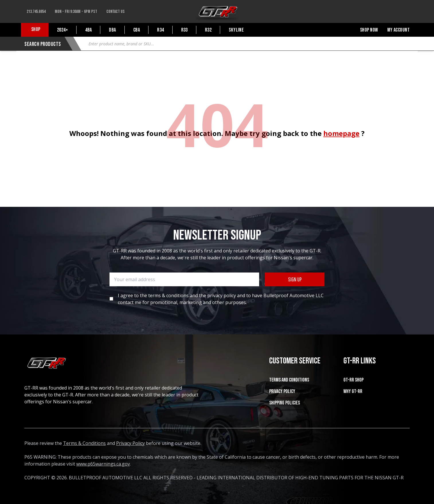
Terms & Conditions (84, 443)
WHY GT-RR (353, 391)
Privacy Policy (282, 391)
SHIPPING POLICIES (285, 403)
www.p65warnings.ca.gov (103, 464)
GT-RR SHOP (353, 380)
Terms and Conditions (289, 380)
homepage (341, 133)
